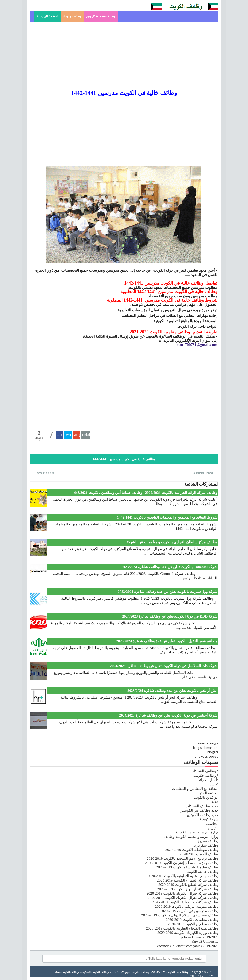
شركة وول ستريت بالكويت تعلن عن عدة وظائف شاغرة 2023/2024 (167, 592)
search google (208, 743)
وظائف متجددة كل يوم (101, 16)
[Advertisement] (124, 56)
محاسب (212, 824)
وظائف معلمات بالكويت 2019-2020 (192, 920)
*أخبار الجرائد (208, 780)
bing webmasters (206, 748)
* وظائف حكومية (206, 776)
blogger (213, 752)
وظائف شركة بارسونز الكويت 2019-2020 (188, 889)
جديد (215, 802)
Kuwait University (205, 941)
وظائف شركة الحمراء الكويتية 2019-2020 (188, 880)
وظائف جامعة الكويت (203, 872)
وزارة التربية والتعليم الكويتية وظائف (191, 837)
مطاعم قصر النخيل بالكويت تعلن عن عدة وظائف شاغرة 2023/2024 (167, 641)
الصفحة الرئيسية (48, 16)
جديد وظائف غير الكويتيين (199, 810)
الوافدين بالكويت (206, 797)
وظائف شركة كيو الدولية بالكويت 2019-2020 (185, 902)
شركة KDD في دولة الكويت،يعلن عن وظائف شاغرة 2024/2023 (170, 616)
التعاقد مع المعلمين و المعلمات (195, 789)
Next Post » (203, 473)
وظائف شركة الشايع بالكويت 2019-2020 (188, 885)
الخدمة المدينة (208, 793)
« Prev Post (44, 473)
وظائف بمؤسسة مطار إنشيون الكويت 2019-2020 (182, 863)
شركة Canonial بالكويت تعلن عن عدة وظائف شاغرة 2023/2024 (169, 567)
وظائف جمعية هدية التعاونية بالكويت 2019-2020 (183, 876)
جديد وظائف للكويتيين (202, 815)
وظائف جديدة (72, 16)
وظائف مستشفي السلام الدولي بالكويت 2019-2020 (180, 915)
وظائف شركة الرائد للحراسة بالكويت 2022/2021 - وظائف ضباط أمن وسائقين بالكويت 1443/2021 (145, 493)
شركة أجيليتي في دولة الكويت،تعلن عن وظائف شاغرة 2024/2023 (168, 715)
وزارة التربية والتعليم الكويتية (197, 832)
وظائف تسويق (208, 841)
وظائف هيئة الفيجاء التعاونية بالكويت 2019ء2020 (182, 928)
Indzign (209, 976)
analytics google (207, 756)
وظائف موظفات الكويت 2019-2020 (192, 850)
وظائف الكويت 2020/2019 (199, 854)
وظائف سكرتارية (206, 845)
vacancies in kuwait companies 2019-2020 (188, 946)
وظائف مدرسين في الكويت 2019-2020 (189, 911)
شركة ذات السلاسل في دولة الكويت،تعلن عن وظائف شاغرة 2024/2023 (164, 666)
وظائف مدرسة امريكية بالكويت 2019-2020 (187, 906)
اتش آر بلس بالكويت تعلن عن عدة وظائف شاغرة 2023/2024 (172, 691)
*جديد (214, 784)
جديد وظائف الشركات (202, 806)
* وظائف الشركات (205, 771)
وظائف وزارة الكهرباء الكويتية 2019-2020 (188, 933)
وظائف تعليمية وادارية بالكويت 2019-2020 (187, 867)
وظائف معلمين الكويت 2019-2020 (193, 924)
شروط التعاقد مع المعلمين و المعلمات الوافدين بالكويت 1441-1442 (167, 517)
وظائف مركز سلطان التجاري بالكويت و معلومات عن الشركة (172, 542)
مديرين (213, 828)
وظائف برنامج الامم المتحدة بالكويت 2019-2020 (183, 858)
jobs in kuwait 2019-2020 (200, 937)
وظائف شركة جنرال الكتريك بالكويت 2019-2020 (182, 893)
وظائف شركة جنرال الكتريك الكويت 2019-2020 (183, 898)
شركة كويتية (209, 819)
